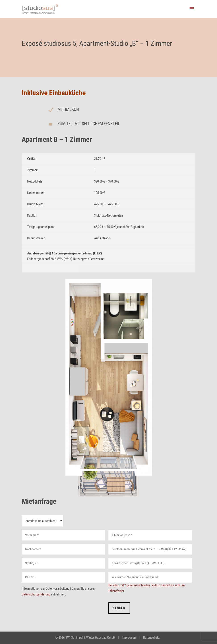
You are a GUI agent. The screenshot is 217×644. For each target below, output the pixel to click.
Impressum (129, 638)
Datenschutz (151, 638)
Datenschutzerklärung (36, 594)
